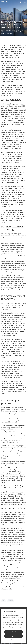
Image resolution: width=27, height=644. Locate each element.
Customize (13, 640)
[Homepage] (5, 2)
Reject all (13, 636)
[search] (21, 2)
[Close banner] (24, 610)
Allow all (14, 632)
